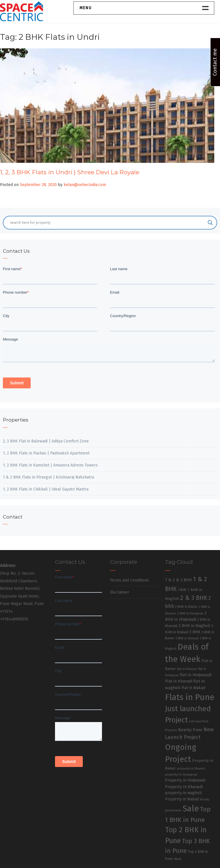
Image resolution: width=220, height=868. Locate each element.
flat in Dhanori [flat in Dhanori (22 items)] (187, 669)
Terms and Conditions (129, 580)
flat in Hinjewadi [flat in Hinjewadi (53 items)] (196, 675)
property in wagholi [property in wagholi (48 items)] (183, 793)
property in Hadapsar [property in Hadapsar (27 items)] (181, 774)
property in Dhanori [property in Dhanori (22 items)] (191, 769)
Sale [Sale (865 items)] (191, 809)
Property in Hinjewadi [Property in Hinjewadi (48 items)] (185, 780)
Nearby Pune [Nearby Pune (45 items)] (190, 730)
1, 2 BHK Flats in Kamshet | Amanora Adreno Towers (50, 465)
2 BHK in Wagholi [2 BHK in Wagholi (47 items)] (194, 626)
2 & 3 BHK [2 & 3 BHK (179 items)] (194, 598)
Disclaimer (120, 592)
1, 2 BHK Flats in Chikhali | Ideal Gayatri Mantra (46, 489)
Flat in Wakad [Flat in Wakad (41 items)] (193, 688)
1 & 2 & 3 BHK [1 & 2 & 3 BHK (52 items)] (178, 580)
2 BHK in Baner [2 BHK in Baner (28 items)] (186, 607)
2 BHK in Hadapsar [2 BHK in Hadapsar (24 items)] (190, 613)
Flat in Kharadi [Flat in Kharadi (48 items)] (179, 681)
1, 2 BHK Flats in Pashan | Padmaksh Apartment (46, 453)
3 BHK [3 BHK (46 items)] (195, 632)
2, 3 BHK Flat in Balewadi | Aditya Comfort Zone (46, 441)
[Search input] (107, 223)
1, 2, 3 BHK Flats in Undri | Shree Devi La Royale (70, 172)
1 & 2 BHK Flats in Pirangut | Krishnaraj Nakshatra (48, 477)
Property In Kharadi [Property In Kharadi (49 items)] (184, 787)
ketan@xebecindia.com (85, 185)
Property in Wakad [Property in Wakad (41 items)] (182, 799)
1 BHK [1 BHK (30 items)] (182, 590)
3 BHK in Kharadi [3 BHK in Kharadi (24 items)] (187, 638)
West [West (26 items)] (178, 859)
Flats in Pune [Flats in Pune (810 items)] (190, 697)
